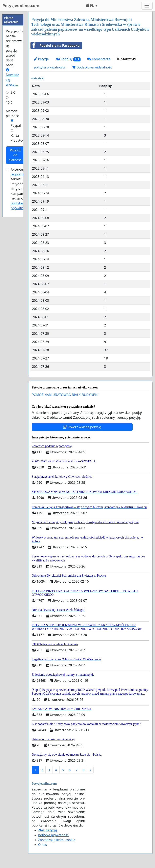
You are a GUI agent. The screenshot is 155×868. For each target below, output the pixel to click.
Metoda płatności (13, 113)
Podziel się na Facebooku (55, 46)
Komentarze (99, 59)
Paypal (16, 125)
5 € (13, 92)
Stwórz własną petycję (82, 427)
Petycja (41, 59)
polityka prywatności (49, 67)
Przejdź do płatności (15, 155)
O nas (42, 845)
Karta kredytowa (19, 138)
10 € (9, 103)
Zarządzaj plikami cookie (57, 840)
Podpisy (68, 59)
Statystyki (127, 59)
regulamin (18, 174)
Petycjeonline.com (21, 6)
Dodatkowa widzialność (92, 67)
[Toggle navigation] (147, 6)
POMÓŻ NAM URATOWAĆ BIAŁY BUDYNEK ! (65, 395)
